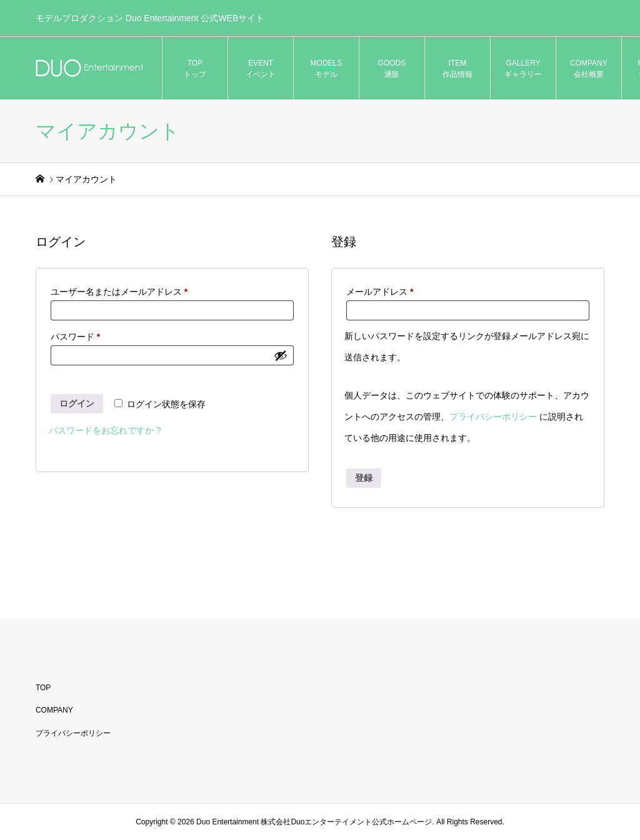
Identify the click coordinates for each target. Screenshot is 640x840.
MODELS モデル (327, 69)
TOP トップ (195, 69)
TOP (43, 688)
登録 (364, 478)
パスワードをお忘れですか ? (105, 430)
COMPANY (54, 710)
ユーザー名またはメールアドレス (123, 292)
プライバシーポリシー (493, 417)
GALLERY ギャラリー (523, 69)
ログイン (77, 403)
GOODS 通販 (392, 69)
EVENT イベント (261, 69)
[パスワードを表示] (281, 355)
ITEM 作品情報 (457, 69)
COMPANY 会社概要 (589, 69)
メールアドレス (384, 292)
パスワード (79, 337)
